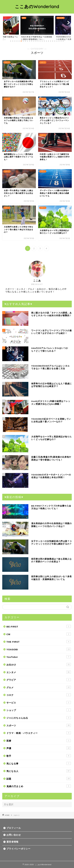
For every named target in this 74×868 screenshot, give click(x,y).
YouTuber (39, 657)
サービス (39, 702)
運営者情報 (12, 842)
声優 (39, 748)
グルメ (39, 687)
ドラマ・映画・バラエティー (39, 733)
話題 (39, 779)
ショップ (39, 710)
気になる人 (39, 771)
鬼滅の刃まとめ (39, 786)
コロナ (39, 695)
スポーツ (39, 725)
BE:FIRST (39, 626)
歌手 (39, 756)
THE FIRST (39, 642)
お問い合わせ (14, 835)
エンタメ (39, 672)
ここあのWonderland (37, 6)
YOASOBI (39, 649)
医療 (39, 740)
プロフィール (14, 828)
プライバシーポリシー (18, 849)
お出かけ (39, 664)
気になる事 (39, 763)
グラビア (39, 680)
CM (39, 634)
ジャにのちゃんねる (39, 718)
